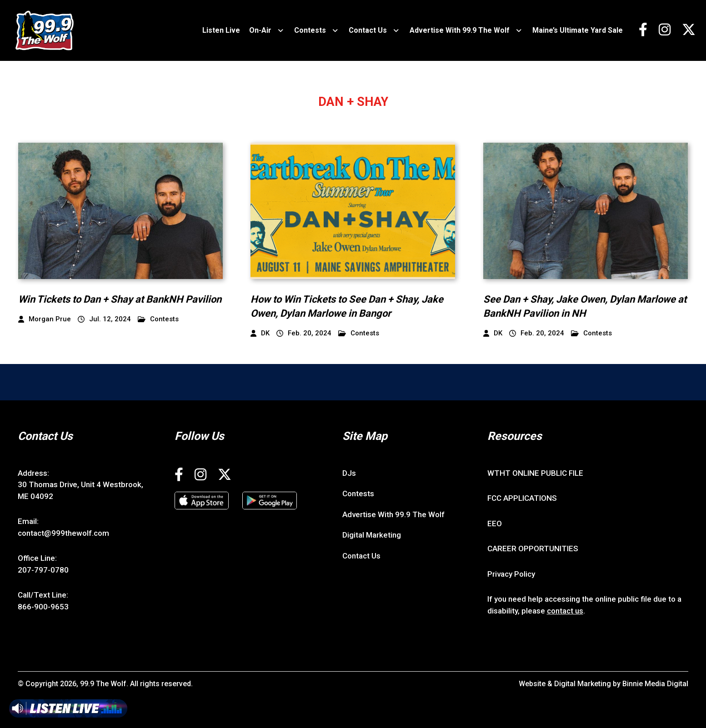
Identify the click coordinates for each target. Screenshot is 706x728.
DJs (349, 473)
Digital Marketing (372, 535)
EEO (495, 524)
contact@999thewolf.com (63, 533)
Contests (310, 30)
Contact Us (368, 30)
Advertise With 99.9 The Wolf (460, 30)
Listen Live (221, 30)
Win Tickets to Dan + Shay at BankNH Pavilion (120, 299)
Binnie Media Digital (655, 684)
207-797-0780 (43, 570)
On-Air (260, 30)
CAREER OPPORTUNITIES (533, 548)
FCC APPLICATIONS (522, 498)
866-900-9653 (43, 607)
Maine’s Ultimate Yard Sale (578, 30)
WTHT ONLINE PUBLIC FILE (535, 473)
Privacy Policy (511, 574)
